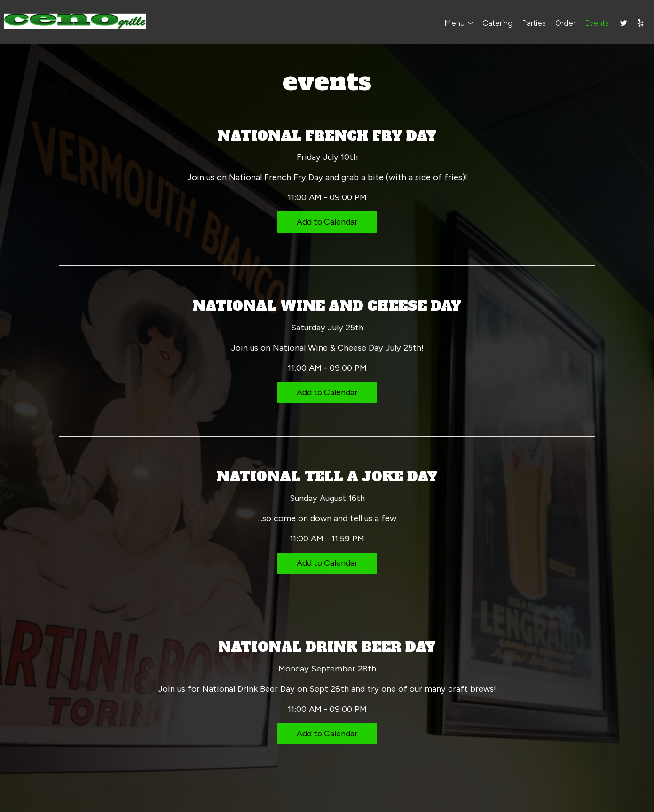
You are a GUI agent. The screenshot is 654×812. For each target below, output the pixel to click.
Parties (532, 23)
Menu (457, 23)
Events (595, 23)
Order (564, 23)
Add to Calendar (327, 222)
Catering (496, 23)
